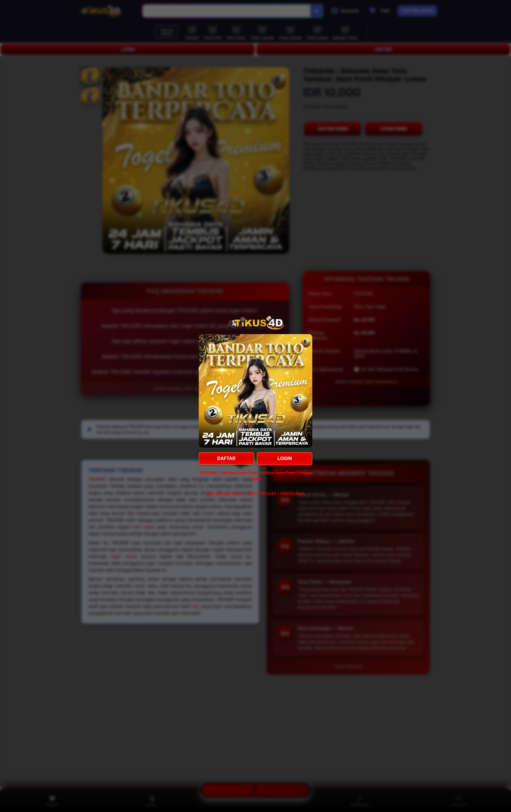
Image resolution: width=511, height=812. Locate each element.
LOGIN (285, 458)
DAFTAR (226, 458)
